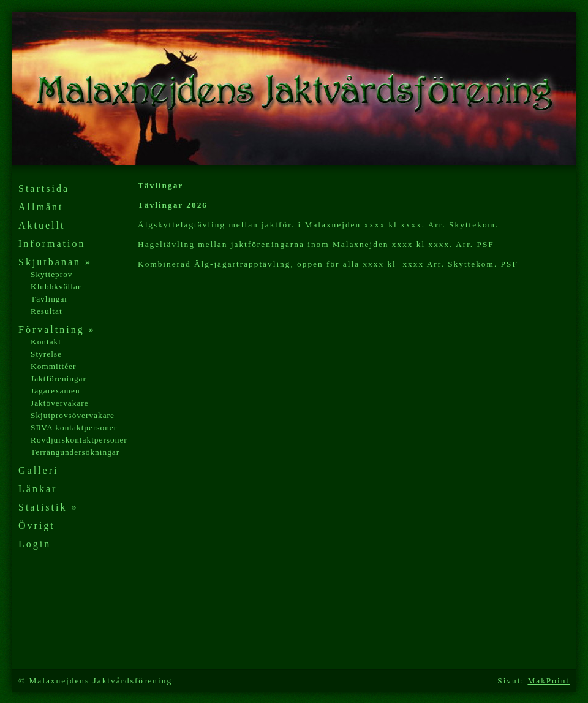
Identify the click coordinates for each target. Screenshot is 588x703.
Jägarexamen (55, 391)
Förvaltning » (57, 329)
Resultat (47, 311)
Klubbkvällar (56, 287)
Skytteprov (52, 274)
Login (35, 544)
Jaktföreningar (58, 378)
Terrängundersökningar (75, 452)
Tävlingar (49, 299)
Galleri (38, 470)
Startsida (44, 188)
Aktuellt (42, 225)
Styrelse (46, 354)
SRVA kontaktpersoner (74, 427)
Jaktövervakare (60, 403)
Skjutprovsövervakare (73, 415)
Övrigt (37, 526)
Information (52, 244)
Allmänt (41, 207)
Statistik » (48, 507)
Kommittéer (53, 366)
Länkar (38, 489)
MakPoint (548, 681)
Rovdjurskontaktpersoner (79, 440)
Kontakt (46, 342)
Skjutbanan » (55, 262)
